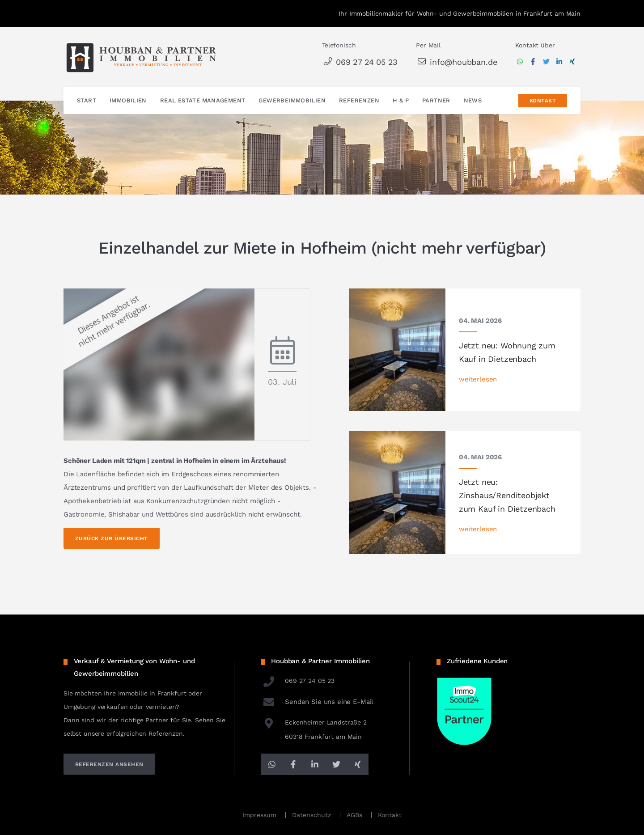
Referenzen (359, 101)
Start (87, 101)
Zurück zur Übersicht (112, 538)
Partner (436, 101)
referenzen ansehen (109, 764)
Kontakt (543, 101)
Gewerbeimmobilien (292, 101)
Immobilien (128, 101)
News (473, 101)
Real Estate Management (203, 101)
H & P (401, 101)
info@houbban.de (456, 62)
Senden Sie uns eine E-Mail (318, 702)
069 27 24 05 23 (360, 62)
